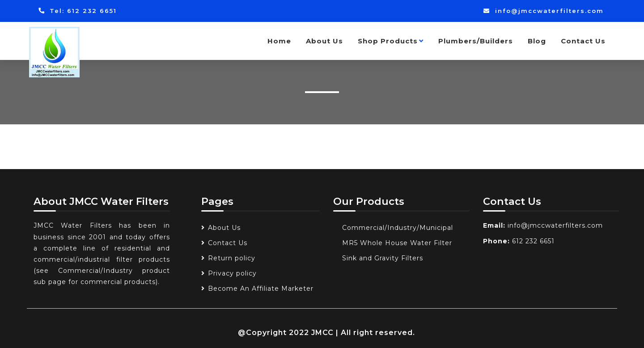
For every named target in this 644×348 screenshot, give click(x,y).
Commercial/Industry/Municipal (398, 228)
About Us (324, 41)
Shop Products (391, 41)
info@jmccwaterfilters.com (544, 11)
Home (279, 41)
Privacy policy (232, 273)
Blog (537, 41)
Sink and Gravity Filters (383, 258)
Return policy (232, 258)
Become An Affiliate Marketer (261, 289)
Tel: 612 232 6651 (78, 11)
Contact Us (583, 41)
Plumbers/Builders (476, 41)
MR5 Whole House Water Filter (397, 243)
